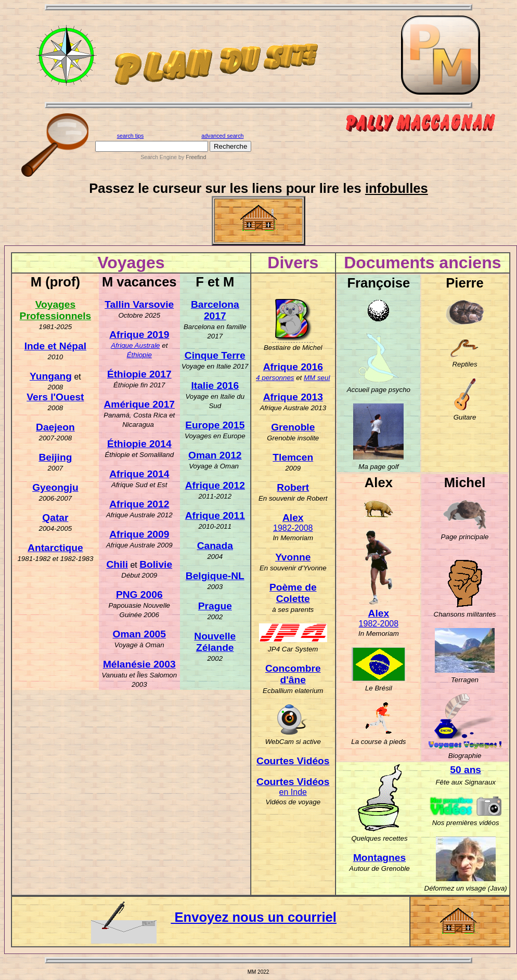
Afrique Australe (135, 345)
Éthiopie (139, 355)
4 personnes (275, 378)
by (191, 157)
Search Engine (159, 157)
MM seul (317, 378)
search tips (131, 136)
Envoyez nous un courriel (214, 917)
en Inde (293, 792)
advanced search (222, 136)
